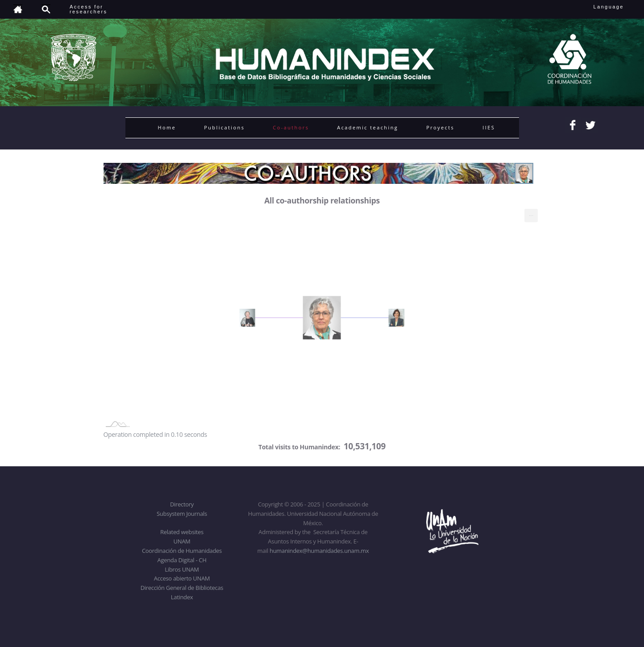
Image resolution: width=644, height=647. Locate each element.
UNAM (182, 541)
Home (167, 127)
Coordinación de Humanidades (182, 551)
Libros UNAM (182, 569)
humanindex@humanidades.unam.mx (319, 551)
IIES (489, 127)
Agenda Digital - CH (182, 560)
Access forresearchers (88, 9)
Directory (182, 504)
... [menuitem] (531, 214)
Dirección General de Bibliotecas (182, 588)
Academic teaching (368, 127)
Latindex (182, 597)
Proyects (440, 127)
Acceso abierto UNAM (182, 578)
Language (615, 7)
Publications (224, 127)
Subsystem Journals (182, 514)
